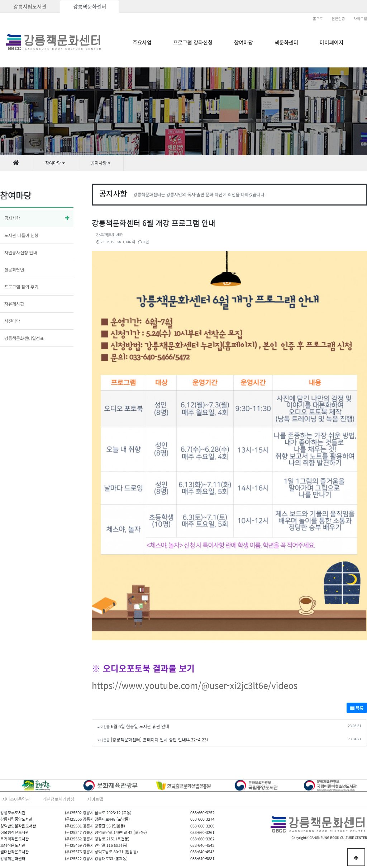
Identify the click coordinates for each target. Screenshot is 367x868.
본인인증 (338, 18)
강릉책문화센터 (90, 6)
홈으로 (318, 18)
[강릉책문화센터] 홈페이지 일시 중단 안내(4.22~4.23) (160, 739)
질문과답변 (14, 270)
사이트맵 (361, 18)
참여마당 (244, 42)
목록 (357, 708)
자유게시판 (14, 304)
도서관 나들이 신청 (21, 235)
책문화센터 (286, 42)
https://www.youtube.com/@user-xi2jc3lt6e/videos (195, 685)
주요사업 (142, 42)
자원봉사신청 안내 (21, 252)
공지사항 (12, 218)
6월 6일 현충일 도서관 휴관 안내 (140, 726)
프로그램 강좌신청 (193, 42)
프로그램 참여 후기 (21, 286)
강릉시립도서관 (30, 6)
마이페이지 (332, 42)
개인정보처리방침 (58, 799)
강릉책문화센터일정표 (24, 338)
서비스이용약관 (16, 799)
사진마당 (12, 321)
